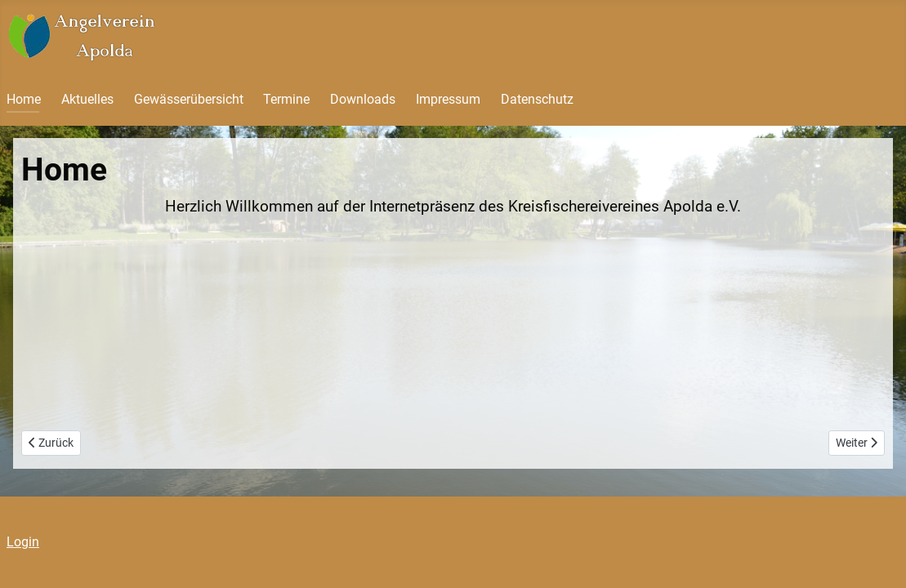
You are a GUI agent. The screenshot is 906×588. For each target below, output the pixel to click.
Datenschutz (537, 99)
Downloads (363, 99)
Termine (286, 99)
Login (23, 542)
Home (24, 99)
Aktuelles (87, 99)
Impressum (448, 99)
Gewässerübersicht (189, 99)
